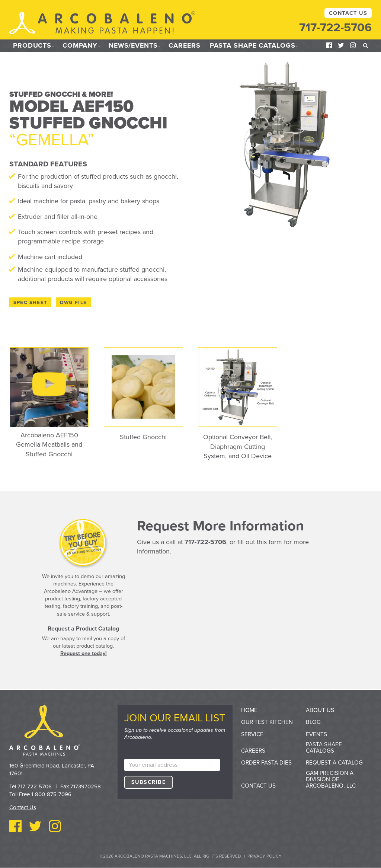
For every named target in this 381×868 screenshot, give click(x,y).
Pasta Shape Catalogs (256, 46)
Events (316, 734)
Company (80, 46)
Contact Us (348, 13)
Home (249, 710)
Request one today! (84, 653)
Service (252, 734)
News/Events (135, 46)
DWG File (73, 303)
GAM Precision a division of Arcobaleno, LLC (331, 779)
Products (32, 46)
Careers (188, 46)
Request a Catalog (334, 763)
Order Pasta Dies (266, 763)
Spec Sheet (31, 303)
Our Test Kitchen (267, 722)
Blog (313, 722)
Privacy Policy (265, 856)
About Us (320, 710)
